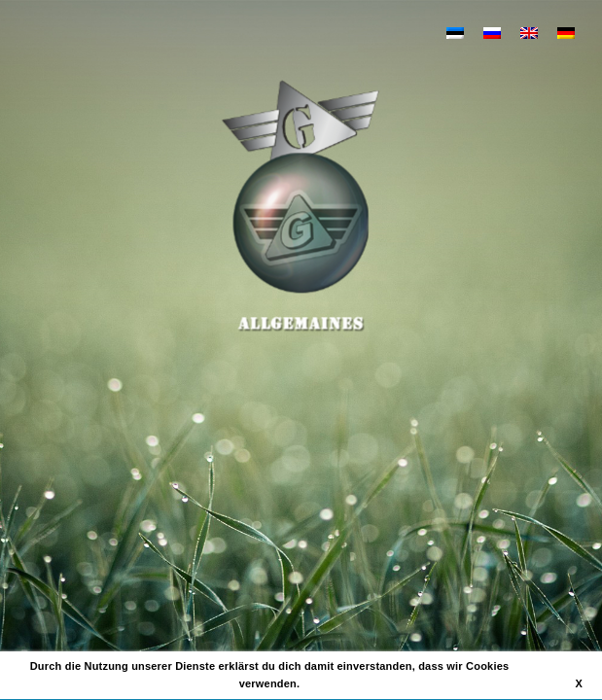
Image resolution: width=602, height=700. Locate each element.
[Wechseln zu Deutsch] (566, 32)
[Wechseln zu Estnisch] (455, 32)
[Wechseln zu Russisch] (492, 32)
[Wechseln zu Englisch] (529, 32)
